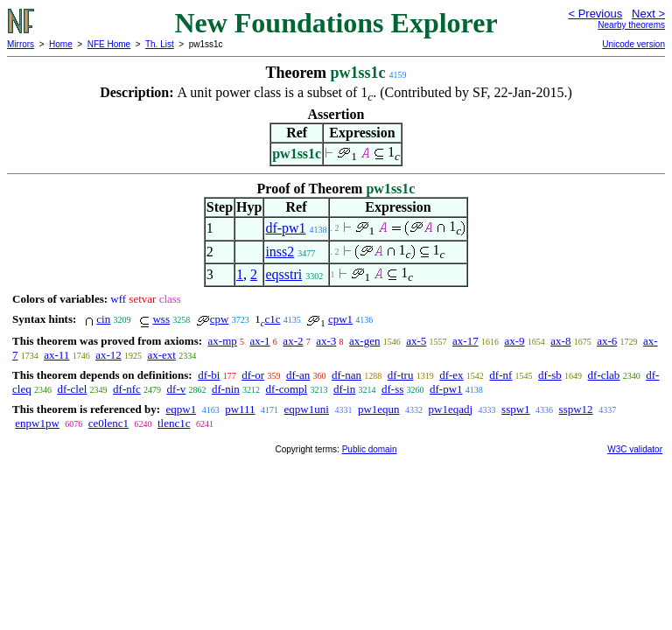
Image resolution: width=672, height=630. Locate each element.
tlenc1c (174, 423)
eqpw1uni (307, 409)
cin (103, 319)
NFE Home (109, 44)
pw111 (240, 409)
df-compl (287, 389)
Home (61, 44)
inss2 (280, 252)
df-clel (72, 389)
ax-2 (293, 341)
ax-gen (364, 341)
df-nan (346, 375)
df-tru (401, 375)
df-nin (226, 389)
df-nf (500, 375)
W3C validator (635, 449)
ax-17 (465, 341)
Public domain (370, 449)
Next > (648, 14)
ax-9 (514, 341)
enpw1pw (37, 423)
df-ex (451, 375)
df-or (253, 375)
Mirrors (21, 44)
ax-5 (416, 341)
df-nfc (127, 389)
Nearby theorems (631, 25)
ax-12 (108, 355)
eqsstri (283, 274)
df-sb (550, 375)
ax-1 (260, 341)
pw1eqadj (451, 409)
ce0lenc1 (108, 423)
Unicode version (633, 44)
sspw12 (576, 409)
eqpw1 (181, 409)
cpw (220, 319)
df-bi (209, 375)
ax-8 (560, 341)
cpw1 (340, 319)
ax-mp (223, 341)
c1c (272, 319)
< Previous (595, 14)
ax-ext (161, 355)
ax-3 (326, 341)
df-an (298, 375)
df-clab (604, 375)
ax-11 (56, 355)
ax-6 (607, 341)
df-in (344, 389)
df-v (177, 389)
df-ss (392, 389)
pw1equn (379, 409)
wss (161, 319)
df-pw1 (285, 228)
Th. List (160, 44)
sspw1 (516, 409)
